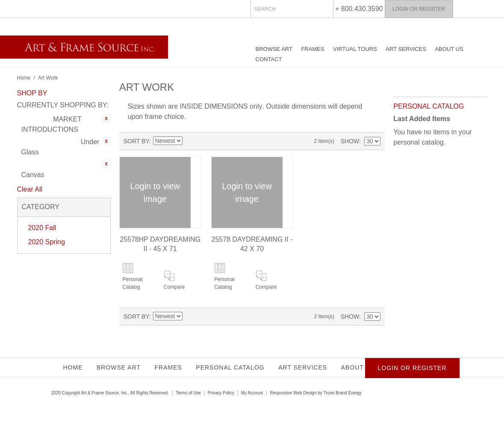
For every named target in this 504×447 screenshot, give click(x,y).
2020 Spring (47, 242)
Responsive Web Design (293, 393)
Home (24, 78)
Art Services (406, 49)
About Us (449, 49)
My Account (252, 393)
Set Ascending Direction (189, 141)
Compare (174, 287)
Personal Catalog (132, 283)
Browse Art (274, 49)
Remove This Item (106, 118)
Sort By (136, 141)
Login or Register (419, 9)
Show (350, 141)
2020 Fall (42, 228)
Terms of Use (188, 393)
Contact (269, 59)
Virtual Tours (355, 49)
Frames (312, 49)
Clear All (30, 189)
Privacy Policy (221, 393)
